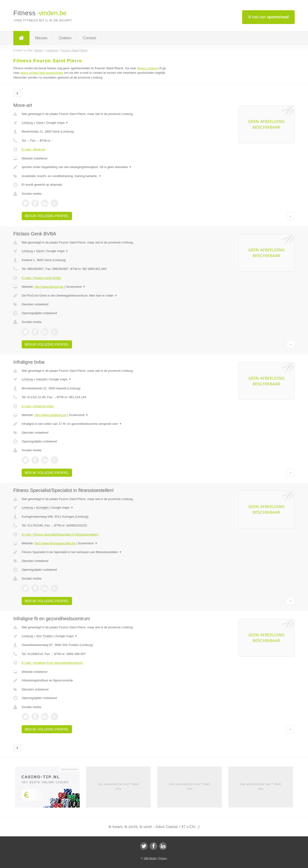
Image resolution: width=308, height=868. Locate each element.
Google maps (57, 123)
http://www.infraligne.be (50, 415)
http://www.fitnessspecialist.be (55, 543)
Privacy (163, 858)
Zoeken (65, 38)
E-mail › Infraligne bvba (38, 406)
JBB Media (150, 858)
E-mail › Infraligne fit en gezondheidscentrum (52, 663)
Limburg (27, 123)
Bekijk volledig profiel (47, 216)
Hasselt (41, 379)
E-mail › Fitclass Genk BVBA (41, 278)
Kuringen (42, 508)
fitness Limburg (147, 68)
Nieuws (41, 38)
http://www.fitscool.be (49, 287)
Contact (90, 38)
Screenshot (76, 287)
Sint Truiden (44, 636)
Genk (40, 123)
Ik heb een (268, 17)
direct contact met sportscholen (42, 73)
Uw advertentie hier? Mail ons (118, 786)
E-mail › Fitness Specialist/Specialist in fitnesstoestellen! (60, 534)
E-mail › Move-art (34, 149)
